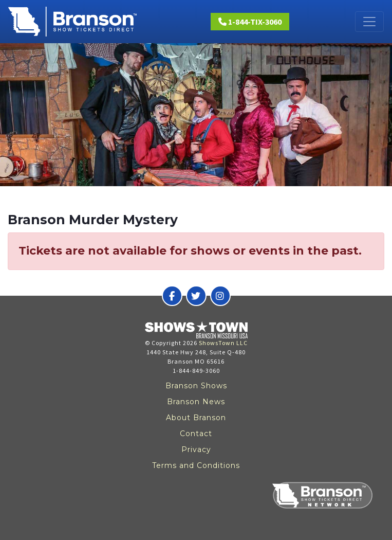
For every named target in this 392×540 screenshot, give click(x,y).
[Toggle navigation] (369, 22)
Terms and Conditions (196, 465)
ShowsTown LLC (223, 343)
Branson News (196, 402)
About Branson (196, 418)
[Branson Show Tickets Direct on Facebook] (172, 296)
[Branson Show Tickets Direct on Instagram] (220, 296)
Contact (196, 434)
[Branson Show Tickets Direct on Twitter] (196, 296)
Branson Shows (196, 386)
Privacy (196, 449)
